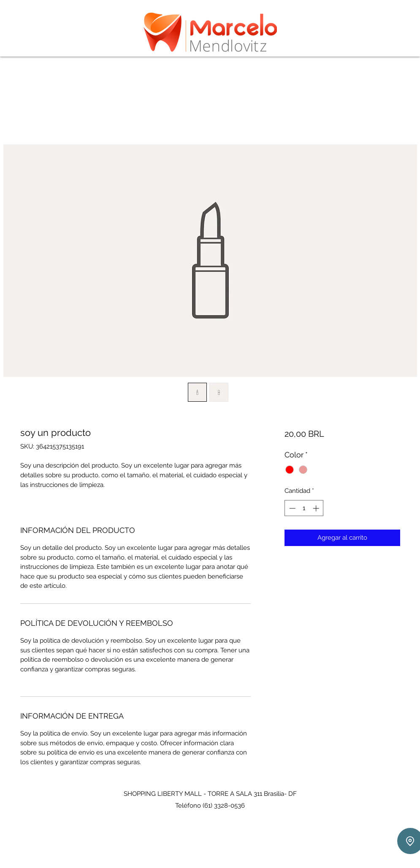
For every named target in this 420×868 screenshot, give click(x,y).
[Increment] (317, 508)
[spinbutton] (304, 508)
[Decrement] (291, 508)
